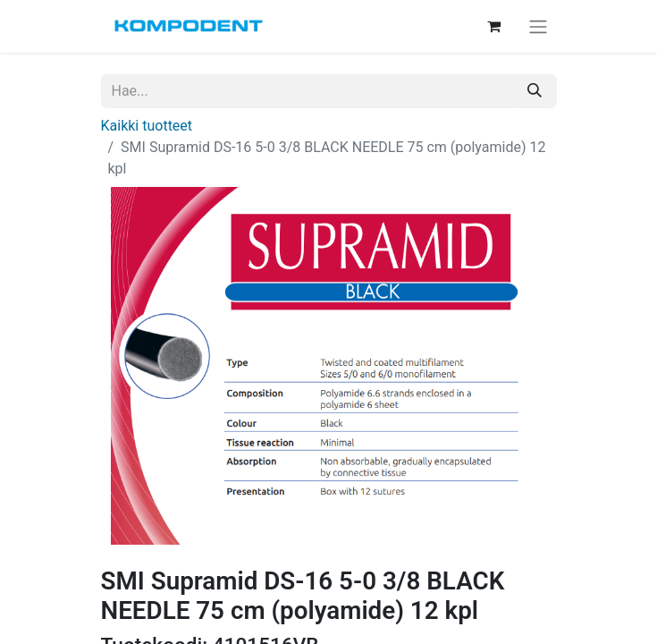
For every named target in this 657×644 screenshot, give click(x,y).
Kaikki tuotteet (147, 126)
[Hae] (535, 91)
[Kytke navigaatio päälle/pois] (538, 26)
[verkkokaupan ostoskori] (494, 26)
